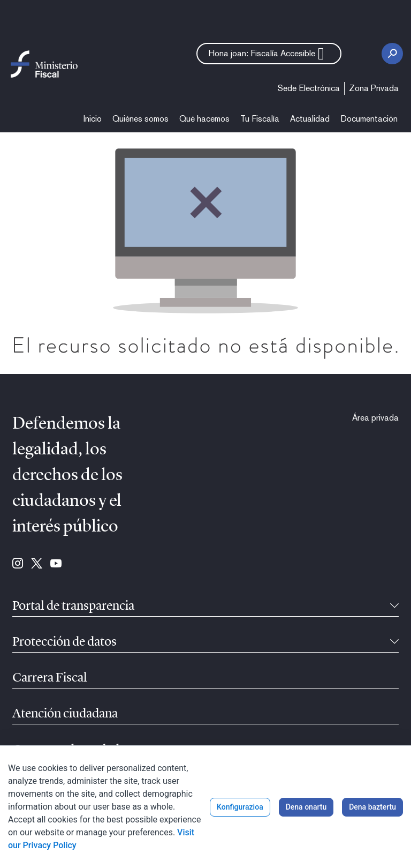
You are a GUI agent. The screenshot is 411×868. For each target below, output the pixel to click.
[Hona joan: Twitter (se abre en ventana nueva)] (37, 564)
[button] (269, 54)
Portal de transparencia (73, 607)
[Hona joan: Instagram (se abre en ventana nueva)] (18, 564)
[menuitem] (309, 88)
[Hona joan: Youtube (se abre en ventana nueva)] (56, 564)
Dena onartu (306, 807)
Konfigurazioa (240, 807)
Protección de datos (64, 642)
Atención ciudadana (65, 714)
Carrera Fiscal (50, 678)
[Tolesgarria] (394, 607)
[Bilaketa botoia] (392, 54)
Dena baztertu (372, 807)
